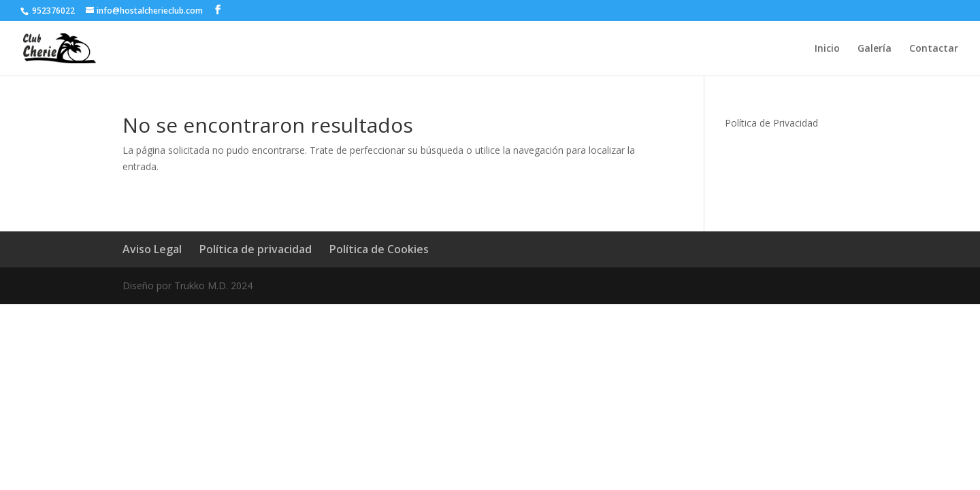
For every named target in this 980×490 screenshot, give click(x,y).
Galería (875, 49)
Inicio (827, 49)
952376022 (52, 11)
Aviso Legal (152, 249)
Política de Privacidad (771, 123)
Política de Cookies (379, 249)
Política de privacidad (256, 249)
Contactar (934, 49)
